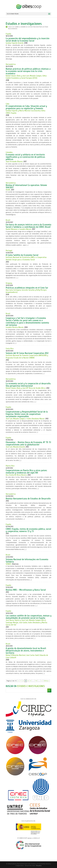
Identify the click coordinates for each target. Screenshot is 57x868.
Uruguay (9, 283)
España (8, 34)
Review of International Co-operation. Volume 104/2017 (26, 186)
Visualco (39, 866)
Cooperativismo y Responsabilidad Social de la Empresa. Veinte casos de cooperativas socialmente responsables (27, 414)
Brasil (8, 220)
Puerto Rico (10, 466)
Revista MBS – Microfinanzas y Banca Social (26, 590)
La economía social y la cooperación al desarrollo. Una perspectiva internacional (28, 385)
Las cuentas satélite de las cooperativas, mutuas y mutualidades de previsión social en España (29, 617)
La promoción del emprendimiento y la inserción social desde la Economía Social (28, 40)
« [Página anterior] (18, 681)
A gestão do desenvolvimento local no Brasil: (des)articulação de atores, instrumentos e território (26, 651)
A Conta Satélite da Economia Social (22, 255)
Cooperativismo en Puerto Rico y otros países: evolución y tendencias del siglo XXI (26, 472)
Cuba (8, 104)
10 (36, 681)
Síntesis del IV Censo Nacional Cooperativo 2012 (27, 353)
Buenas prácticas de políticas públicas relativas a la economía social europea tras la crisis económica (28, 71)
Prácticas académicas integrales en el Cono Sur (27, 288)
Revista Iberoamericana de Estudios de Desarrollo (28, 499)
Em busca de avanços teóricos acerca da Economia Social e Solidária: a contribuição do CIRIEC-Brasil (28, 226)
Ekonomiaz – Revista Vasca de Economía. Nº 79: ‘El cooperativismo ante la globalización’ (28, 443)
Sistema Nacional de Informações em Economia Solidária (27, 561)
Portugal (9, 251)
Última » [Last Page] (46, 681)
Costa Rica (10, 349)
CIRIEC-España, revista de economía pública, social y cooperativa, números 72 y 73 (28, 530)
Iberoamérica (11, 64)
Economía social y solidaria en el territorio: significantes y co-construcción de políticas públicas (25, 157)
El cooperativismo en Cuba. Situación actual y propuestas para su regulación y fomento (26, 107)
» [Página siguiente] (42, 681)
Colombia (9, 152)
